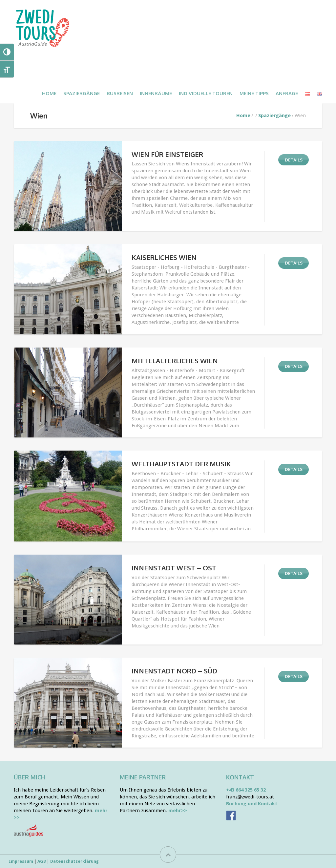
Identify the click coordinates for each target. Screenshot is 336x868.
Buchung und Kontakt (252, 804)
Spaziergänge (274, 116)
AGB (42, 861)
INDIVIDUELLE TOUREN (206, 93)
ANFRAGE (287, 93)
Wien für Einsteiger (167, 154)
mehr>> (178, 811)
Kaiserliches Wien (164, 257)
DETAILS (294, 160)
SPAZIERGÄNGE (82, 93)
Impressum (21, 861)
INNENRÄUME (156, 93)
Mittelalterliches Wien (175, 361)
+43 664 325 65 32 (246, 790)
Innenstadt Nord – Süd (174, 671)
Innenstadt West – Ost (174, 568)
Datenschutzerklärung (74, 861)
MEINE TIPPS (254, 93)
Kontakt (240, 777)
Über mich (30, 777)
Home (49, 93)
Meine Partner (143, 777)
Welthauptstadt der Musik (181, 464)
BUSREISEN (120, 93)
